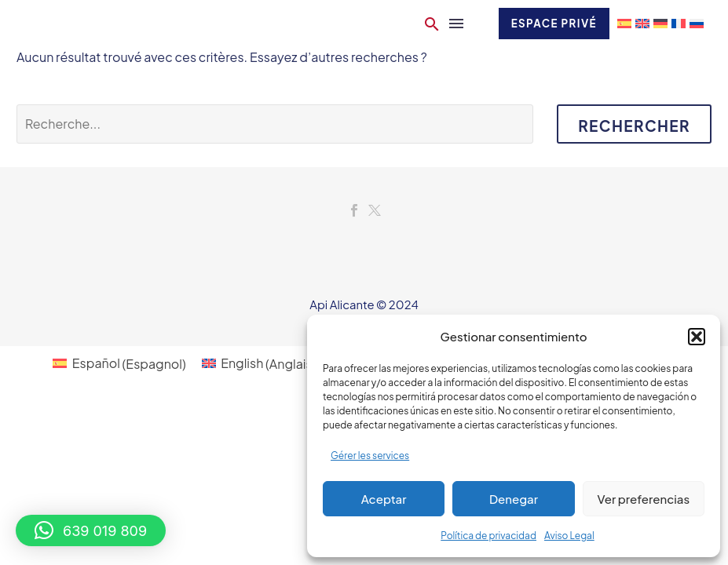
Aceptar (384, 499)
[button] (697, 337)
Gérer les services (370, 456)
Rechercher (634, 126)
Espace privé (551, 24)
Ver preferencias (643, 499)
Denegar (514, 499)
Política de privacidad (488, 536)
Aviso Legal (569, 536)
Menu (451, 24)
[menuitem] (119, 364)
